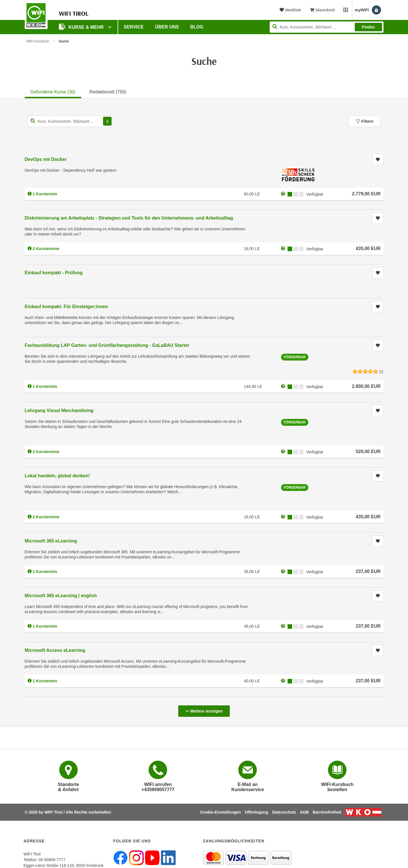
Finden (368, 27)
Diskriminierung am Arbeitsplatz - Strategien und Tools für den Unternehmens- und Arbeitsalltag (129, 218)
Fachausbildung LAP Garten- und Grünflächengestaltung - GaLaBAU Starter (107, 345)
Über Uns (167, 27)
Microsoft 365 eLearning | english (61, 596)
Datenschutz (284, 812)
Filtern (365, 121)
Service (134, 27)
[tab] (53, 91)
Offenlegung (257, 812)
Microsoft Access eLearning (55, 650)
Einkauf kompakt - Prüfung (54, 273)
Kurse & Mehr (82, 27)
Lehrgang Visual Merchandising (59, 411)
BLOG (197, 27)
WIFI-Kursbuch (38, 41)
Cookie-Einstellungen (221, 812)
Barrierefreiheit (327, 812)
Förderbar (295, 357)
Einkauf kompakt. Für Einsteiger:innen (66, 307)
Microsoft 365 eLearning (51, 541)
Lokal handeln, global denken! (57, 476)
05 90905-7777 (52, 860)
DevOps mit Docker (46, 159)
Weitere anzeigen (204, 709)
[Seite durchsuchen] (327, 27)
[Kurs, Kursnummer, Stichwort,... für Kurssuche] (70, 121)
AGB (304, 812)
